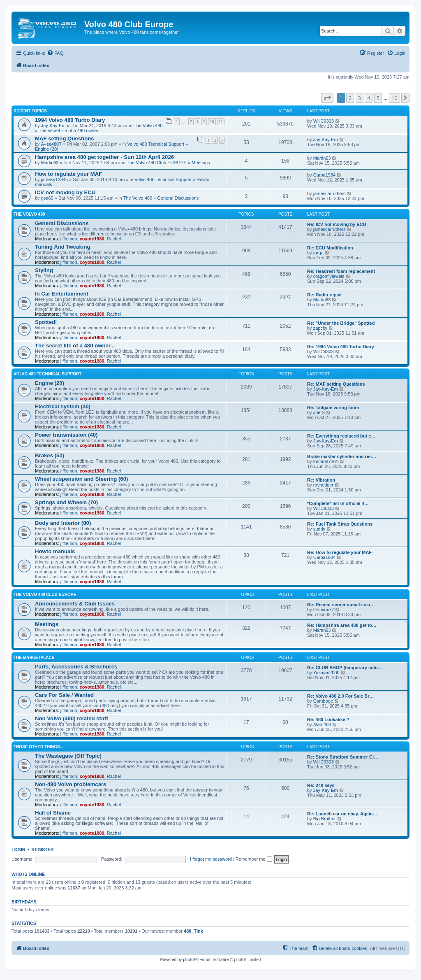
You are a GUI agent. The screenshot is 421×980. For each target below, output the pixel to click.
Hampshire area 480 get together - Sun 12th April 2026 (104, 157)
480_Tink (193, 931)
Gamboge (323, 701)
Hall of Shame (53, 813)
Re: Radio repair (325, 295)
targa (318, 253)
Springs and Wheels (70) (66, 502)
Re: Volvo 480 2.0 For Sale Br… (340, 696)
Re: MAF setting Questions (336, 384)
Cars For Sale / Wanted (64, 695)
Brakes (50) (50, 455)
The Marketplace (34, 658)
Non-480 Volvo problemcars (71, 784)
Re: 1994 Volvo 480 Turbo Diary (341, 347)
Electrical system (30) (63, 406)
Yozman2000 (326, 673)
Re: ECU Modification (330, 248)
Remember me (254, 859)
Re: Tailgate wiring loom (333, 407)
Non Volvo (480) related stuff (72, 718)
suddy (319, 529)
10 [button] (394, 98)
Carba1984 (324, 175)
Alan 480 (322, 724)
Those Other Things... (38, 747)
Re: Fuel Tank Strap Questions (340, 524)
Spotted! (46, 322)
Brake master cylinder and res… (342, 456)
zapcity (320, 328)
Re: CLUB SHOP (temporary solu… (345, 668)
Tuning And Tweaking (63, 247)
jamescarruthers (330, 193)
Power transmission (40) (66, 435)
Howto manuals (55, 551)
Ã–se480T (51, 144)
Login (18, 850)
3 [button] (360, 98)
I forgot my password (211, 859)
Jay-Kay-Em (53, 126)
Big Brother (325, 819)
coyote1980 (92, 239)
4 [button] (369, 98)
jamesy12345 (54, 179)
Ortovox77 (324, 610)
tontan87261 (326, 461)
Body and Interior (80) (63, 523)
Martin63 (50, 163)
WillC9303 (324, 121)
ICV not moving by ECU (65, 192)
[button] (327, 98)
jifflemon (69, 239)
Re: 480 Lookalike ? (328, 719)
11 (221, 122)
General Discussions (178, 198)
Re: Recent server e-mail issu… (341, 605)
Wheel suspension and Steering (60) (81, 479)
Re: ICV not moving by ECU (337, 224)
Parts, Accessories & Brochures (76, 667)
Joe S (319, 412)
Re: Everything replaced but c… (341, 436)
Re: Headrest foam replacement (341, 271)
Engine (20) (47, 149)
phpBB (189, 960)
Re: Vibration (321, 480)
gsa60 (47, 198)
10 (212, 122)
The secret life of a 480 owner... (70, 130)
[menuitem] (55, 53)
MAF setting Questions (65, 139)
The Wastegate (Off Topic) (68, 756)
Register (43, 850)
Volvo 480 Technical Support (156, 144)
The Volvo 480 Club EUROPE (157, 163)
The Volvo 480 (148, 126)
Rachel (114, 239)
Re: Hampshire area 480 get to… (342, 625)
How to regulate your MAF (68, 174)
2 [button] (350, 98)
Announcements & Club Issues (75, 604)
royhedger (324, 485)
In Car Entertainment (62, 294)
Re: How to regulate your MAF (339, 552)
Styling (44, 270)
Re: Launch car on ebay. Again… (342, 814)
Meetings (201, 163)
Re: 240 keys (321, 785)
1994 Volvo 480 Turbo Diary (70, 120)
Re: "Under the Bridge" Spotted (341, 323)
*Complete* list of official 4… (338, 503)
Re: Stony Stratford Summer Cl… (343, 757)
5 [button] (378, 98)
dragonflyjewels (329, 276)
